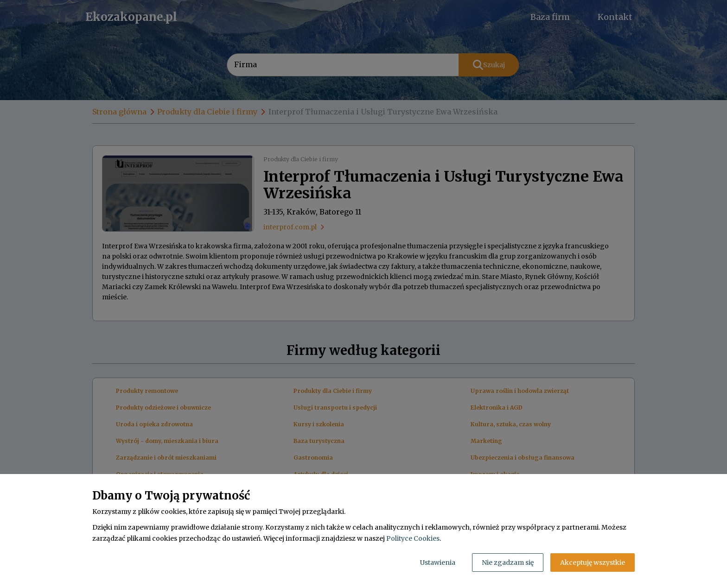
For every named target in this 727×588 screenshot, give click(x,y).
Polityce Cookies (413, 538)
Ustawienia (438, 563)
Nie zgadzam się (508, 563)
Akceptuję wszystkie (593, 563)
